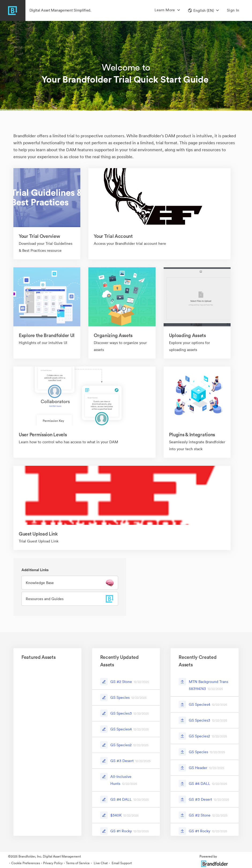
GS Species (120, 697)
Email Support (121, 863)
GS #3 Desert (122, 761)
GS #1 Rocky (121, 831)
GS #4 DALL (121, 799)
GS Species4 (121, 729)
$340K (116, 815)
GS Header (198, 768)
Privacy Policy (53, 863)
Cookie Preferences (26, 863)
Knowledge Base (40, 583)
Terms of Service (78, 863)
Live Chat (100, 863)
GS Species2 (121, 745)
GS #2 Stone (121, 682)
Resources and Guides (45, 599)
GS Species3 (121, 713)
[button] (203, 10)
